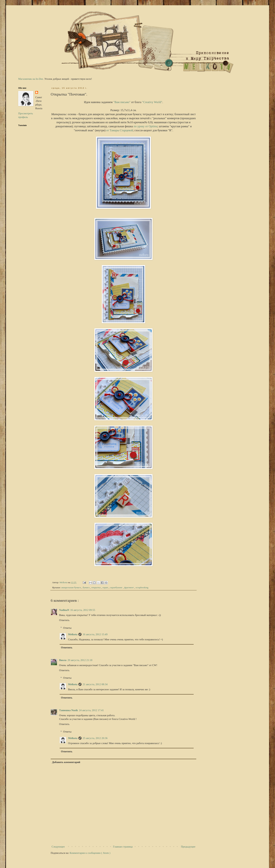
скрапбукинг (116, 587)
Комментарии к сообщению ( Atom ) (90, 853)
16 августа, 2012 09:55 (83, 610)
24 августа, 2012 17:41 (91, 710)
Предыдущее (188, 847)
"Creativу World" (152, 102)
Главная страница (123, 847)
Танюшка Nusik (68, 710)
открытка (96, 587)
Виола (63, 660)
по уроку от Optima (145, 126)
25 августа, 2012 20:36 (95, 738)
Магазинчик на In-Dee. (31, 79)
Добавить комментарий (66, 762)
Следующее (58, 847)
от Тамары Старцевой (120, 130)
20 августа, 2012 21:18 (80, 660)
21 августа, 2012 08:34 (95, 684)
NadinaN (64, 610)
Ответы (67, 628)
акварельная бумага (71, 587)
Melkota (73, 634)
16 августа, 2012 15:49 (95, 634)
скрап (106, 587)
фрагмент (129, 587)
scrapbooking (142, 587)
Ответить (64, 620)
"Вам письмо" (122, 102)
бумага (86, 587)
